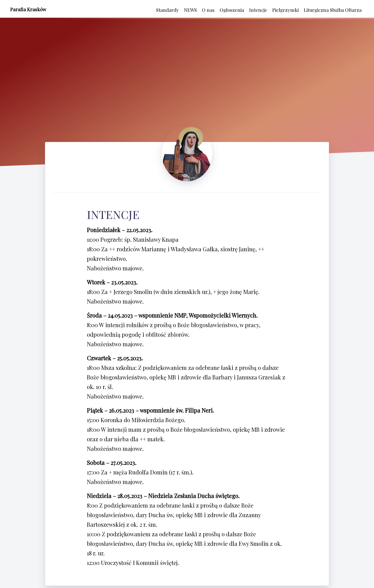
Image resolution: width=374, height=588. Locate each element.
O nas (208, 10)
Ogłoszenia (232, 10)
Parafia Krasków (28, 9)
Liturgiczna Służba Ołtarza (333, 10)
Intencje (258, 10)
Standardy (167, 10)
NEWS (190, 10)
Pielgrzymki (285, 10)
